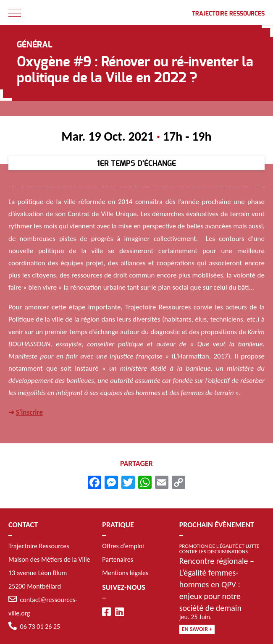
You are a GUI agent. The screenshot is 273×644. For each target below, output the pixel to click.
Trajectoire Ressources (228, 14)
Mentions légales (125, 573)
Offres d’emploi (123, 546)
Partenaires (118, 559)
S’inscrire (29, 414)
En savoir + (197, 629)
